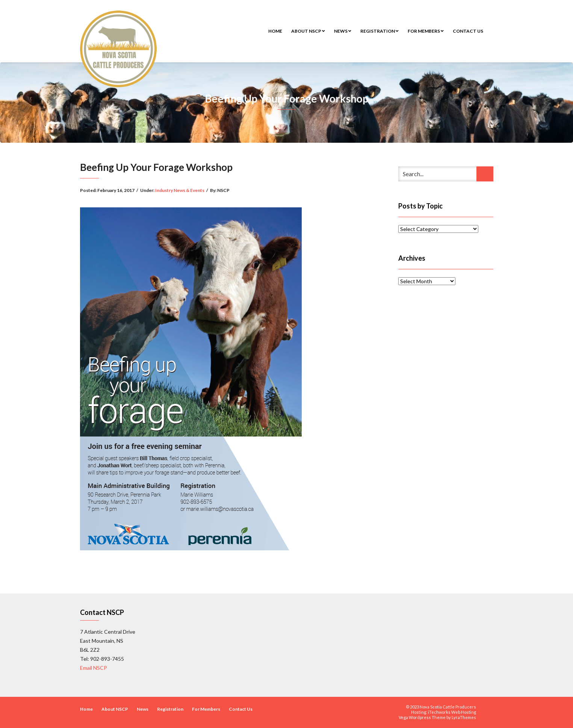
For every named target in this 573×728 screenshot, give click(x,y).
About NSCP (308, 31)
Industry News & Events (180, 190)
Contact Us (468, 31)
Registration (379, 31)
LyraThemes (464, 717)
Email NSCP (94, 668)
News (343, 31)
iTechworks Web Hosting (452, 712)
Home (275, 31)
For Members (426, 31)
